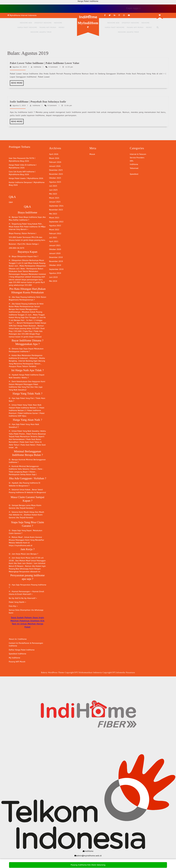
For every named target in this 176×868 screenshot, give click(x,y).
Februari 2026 (55, 162)
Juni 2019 (53, 277)
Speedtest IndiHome (43, 23)
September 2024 (56, 206)
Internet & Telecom (138, 154)
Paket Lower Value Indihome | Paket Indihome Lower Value (45, 63)
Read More (17, 84)
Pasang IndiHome (28, 297)
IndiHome (58, 23)
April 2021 (54, 241)
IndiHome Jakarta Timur (41, 32)
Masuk (92, 154)
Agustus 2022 (55, 226)
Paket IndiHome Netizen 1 (27, 408)
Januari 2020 (55, 253)
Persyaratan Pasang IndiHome (33, 585)
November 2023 (56, 210)
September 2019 (56, 269)
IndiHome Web (26, 23)
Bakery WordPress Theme (53, 672)
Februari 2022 (55, 234)
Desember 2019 (56, 257)
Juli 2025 (53, 186)
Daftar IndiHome (20, 220)
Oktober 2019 (55, 265)
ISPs (132, 161)
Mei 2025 (53, 194)
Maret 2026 (54, 158)
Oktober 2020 (55, 249)
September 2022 (56, 222)
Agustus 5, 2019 (19, 106)
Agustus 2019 (55, 273)
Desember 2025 (56, 170)
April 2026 (54, 154)
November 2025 (56, 174)
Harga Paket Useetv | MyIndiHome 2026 (26, 178)
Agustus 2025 (55, 182)
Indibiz (61, 27)
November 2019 (56, 261)
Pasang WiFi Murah (48, 27)
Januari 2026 (55, 166)
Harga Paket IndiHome (27, 27)
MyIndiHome (88, 25)
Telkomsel (134, 168)
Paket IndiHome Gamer (28, 413)
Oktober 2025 (55, 178)
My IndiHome (14, 658)
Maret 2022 (54, 230)
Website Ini (14, 486)
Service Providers (137, 158)
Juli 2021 (53, 238)
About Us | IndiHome (18, 639)
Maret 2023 (54, 218)
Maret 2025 (54, 198)
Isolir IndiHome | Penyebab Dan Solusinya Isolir (38, 102)
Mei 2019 (53, 281)
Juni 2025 (53, 190)
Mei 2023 (53, 214)
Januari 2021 (55, 245)
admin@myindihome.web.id (89, 856)
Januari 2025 (55, 202)
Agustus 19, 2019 (20, 67)
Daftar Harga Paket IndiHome (22, 650)
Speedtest (134, 174)
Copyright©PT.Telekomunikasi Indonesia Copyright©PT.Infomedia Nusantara (100, 672)
